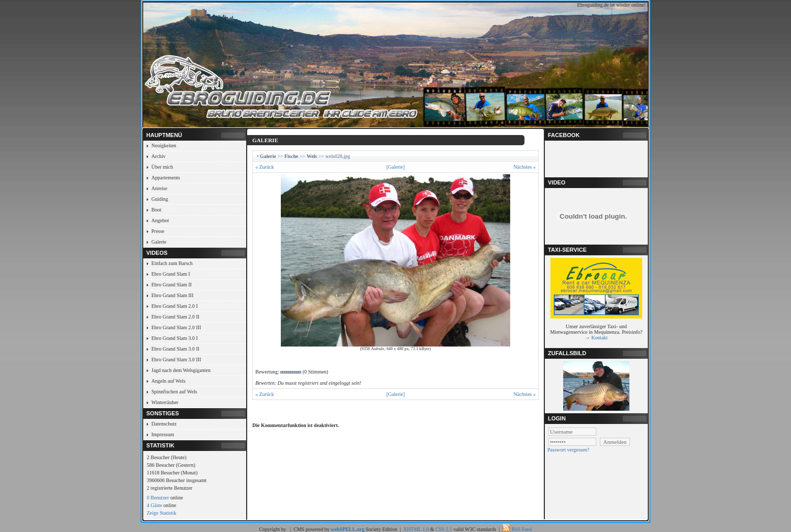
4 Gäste (154, 505)
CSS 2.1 (444, 529)
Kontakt (599, 338)
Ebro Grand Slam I (171, 274)
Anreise (159, 188)
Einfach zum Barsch (172, 263)
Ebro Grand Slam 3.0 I (175, 338)
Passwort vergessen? (568, 450)
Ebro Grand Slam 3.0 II (175, 349)
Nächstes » (524, 167)
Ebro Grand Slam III (172, 295)
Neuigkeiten (164, 145)
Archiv (159, 156)
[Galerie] (395, 167)
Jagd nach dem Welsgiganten (181, 370)
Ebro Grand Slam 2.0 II (175, 317)
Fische (291, 156)
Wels (312, 156)
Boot (156, 210)
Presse (158, 231)
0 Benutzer (158, 498)
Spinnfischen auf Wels (174, 392)
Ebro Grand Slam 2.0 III (176, 327)
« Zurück (265, 167)
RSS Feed (522, 529)
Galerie (159, 242)
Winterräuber (165, 402)
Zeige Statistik (162, 513)
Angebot (160, 220)
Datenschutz (164, 424)
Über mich (162, 167)
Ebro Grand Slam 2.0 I (175, 306)
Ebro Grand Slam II (172, 285)
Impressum (163, 434)
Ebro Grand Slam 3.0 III (176, 360)
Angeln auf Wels (168, 381)
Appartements (166, 178)
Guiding (160, 199)
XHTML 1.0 (416, 529)
